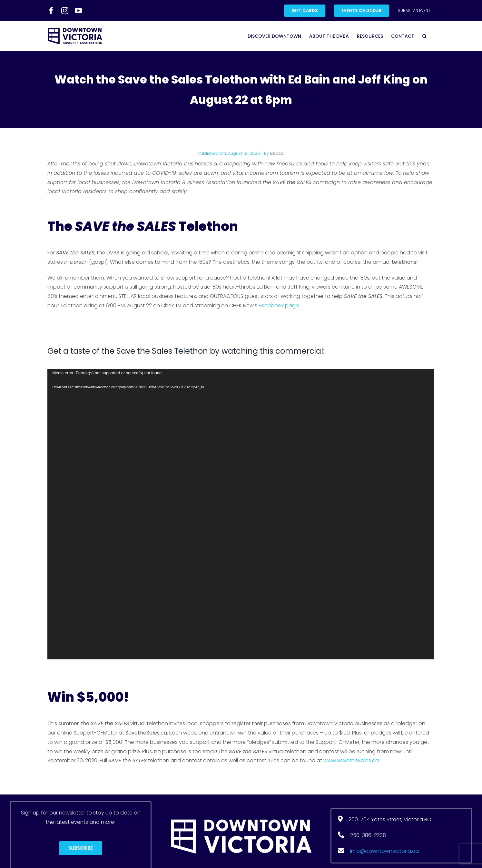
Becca (277, 153)
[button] (424, 36)
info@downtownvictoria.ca (384, 851)
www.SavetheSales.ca (351, 760)
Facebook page (279, 306)
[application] (241, 514)
